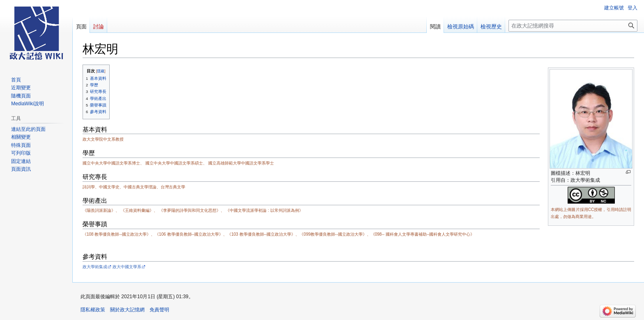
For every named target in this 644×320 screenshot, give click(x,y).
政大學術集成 (95, 267)
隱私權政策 (93, 310)
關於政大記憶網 (127, 310)
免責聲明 (159, 310)
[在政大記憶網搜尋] (573, 26)
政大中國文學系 (127, 267)
